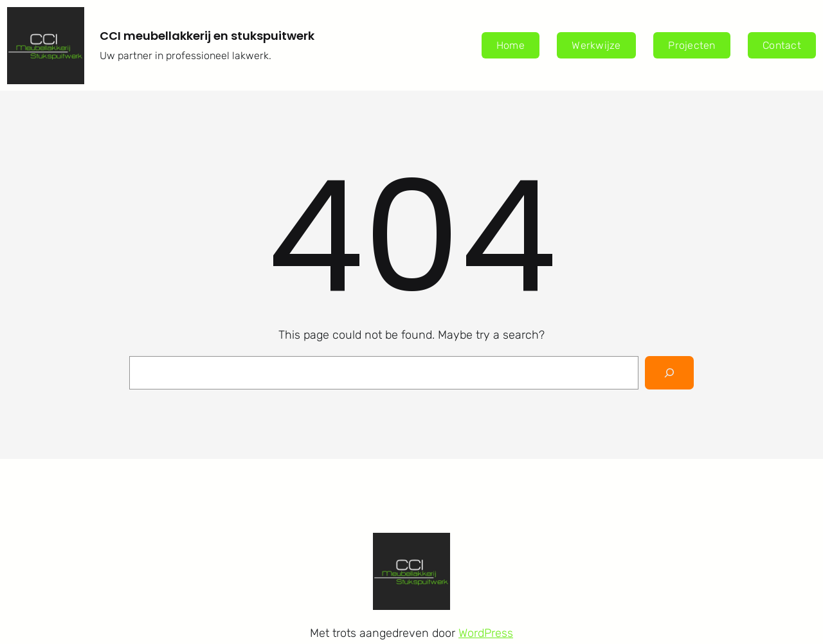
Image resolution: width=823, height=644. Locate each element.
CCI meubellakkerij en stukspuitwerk (207, 36)
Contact (782, 45)
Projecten (692, 45)
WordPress (486, 633)
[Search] (669, 373)
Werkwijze (596, 45)
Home (511, 45)
